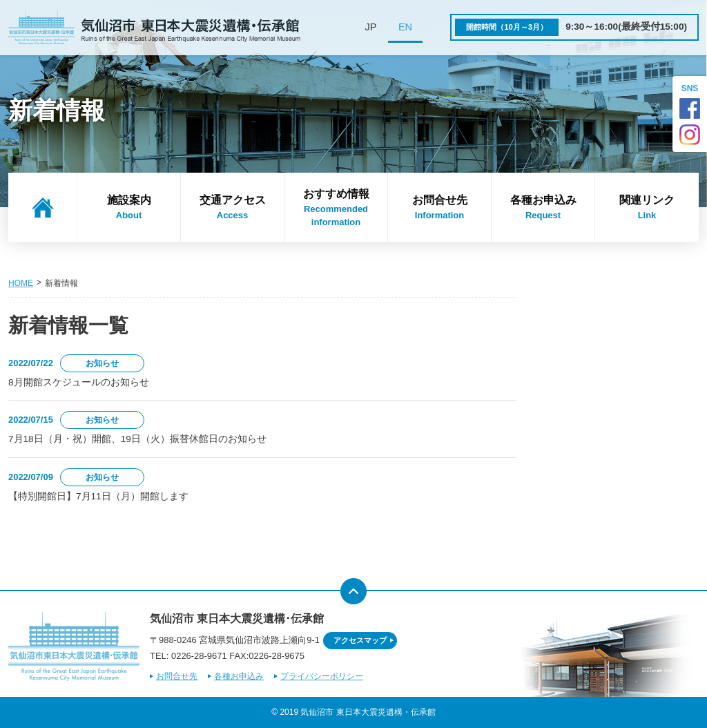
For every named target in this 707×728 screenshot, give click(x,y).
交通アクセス (232, 208)
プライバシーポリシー (322, 676)
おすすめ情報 (336, 209)
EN (405, 27)
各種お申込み (543, 208)
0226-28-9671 (199, 656)
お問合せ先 (439, 208)
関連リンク (647, 208)
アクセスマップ (360, 640)
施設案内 (129, 208)
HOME (21, 283)
